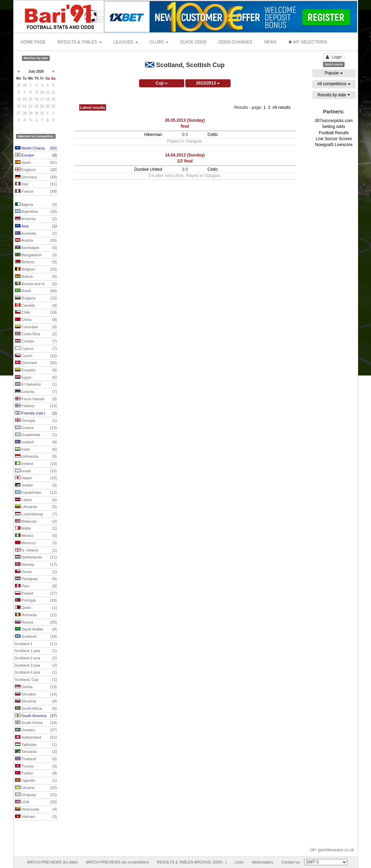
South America (36, 716)
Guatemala (36, 435)
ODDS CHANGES (235, 42)
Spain (36, 163)
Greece (36, 428)
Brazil (36, 291)
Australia (36, 234)
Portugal (36, 601)
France (36, 192)
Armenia (36, 219)
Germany (36, 177)
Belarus (36, 262)
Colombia (36, 327)
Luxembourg (36, 514)
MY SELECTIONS (308, 42)
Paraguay (36, 579)
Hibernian (153, 135)
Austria (36, 241)
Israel (36, 471)
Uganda (36, 781)
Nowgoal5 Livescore (334, 145)
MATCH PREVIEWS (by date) (53, 862)
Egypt (36, 378)
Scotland (36, 637)
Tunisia (36, 766)
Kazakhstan (36, 493)
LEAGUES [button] (126, 42)
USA (36, 802)
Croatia (36, 341)
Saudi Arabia (36, 629)
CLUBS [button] (159, 42)
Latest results (93, 107)
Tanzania (36, 752)
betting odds (334, 127)
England (36, 170)
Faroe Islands (36, 399)
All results (281, 107)
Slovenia (36, 701)
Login (334, 57)
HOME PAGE (33, 42)
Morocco (36, 543)
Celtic (213, 135)
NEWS (270, 42)
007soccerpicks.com (334, 121)
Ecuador (36, 370)
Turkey (36, 773)
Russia (36, 622)
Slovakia (36, 694)
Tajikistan (36, 745)
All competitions (334, 84)
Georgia (36, 421)
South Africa (36, 709)
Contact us (291, 862)
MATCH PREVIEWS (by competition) (117, 862)
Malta (36, 529)
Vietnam (36, 817)
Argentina (36, 212)
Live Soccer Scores (334, 139)
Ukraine (36, 788)
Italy (36, 184)
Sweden (36, 730)
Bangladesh (36, 255)
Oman (36, 572)
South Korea (36, 723)
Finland (36, 406)
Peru (36, 586)
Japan (36, 478)
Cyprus (36, 349)
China (36, 320)
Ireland (36, 464)
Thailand (36, 759)
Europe (36, 155)
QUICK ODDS (193, 42)
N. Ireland (36, 550)
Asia (36, 226)
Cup (162, 83)
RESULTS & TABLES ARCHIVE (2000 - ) (192, 862)
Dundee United (148, 169)
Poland (36, 594)
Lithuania (36, 507)
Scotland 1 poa (36, 651)
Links (239, 862)
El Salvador (36, 385)
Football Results (334, 133)
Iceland (36, 442)
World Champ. (36, 148)
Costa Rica (36, 334)
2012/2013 (208, 83)
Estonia (36, 392)
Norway (36, 565)
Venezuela (36, 810)
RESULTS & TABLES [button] (79, 42)
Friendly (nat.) (36, 413)
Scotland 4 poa (36, 673)
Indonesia (36, 457)
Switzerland (36, 738)
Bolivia (36, 277)
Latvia (36, 500)
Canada (36, 306)
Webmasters (263, 862)
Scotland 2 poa (36, 658)
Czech (36, 356)
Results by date (334, 95)
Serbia (36, 687)
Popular (334, 73)
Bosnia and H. (36, 284)
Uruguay (36, 795)
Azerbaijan (36, 248)
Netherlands (36, 557)
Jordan (36, 485)
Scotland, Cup (36, 680)
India (36, 450)
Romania (36, 615)
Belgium (36, 270)
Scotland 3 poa (36, 666)
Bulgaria (36, 298)
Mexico (36, 536)
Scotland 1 (36, 644)
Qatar (36, 608)
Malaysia (36, 522)
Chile (36, 313)
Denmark (36, 363)
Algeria (36, 205)
